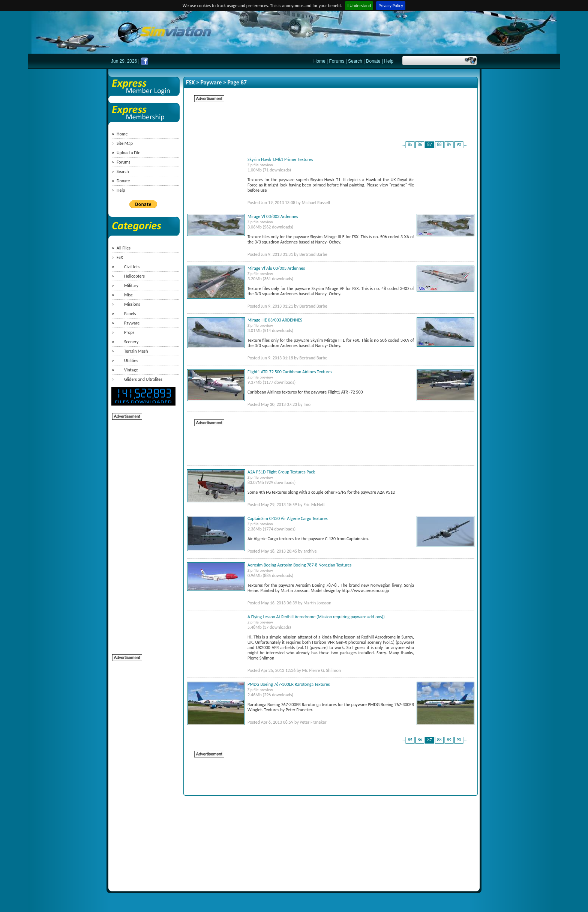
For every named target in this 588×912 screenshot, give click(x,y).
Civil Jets (132, 267)
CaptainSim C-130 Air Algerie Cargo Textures (288, 518)
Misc (128, 295)
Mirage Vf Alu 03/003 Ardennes (276, 268)
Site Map (125, 143)
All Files (124, 248)
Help (389, 61)
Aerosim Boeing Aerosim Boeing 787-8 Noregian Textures (299, 565)
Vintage (131, 370)
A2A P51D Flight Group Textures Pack (281, 472)
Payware (132, 323)
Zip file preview (260, 165)
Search (355, 61)
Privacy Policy (391, 6)
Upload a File (128, 153)
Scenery (131, 342)
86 (420, 144)
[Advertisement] (142, 533)
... (403, 144)
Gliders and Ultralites (143, 379)
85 (410, 144)
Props (129, 332)
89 (449, 144)
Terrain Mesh (136, 351)
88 (439, 144)
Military (131, 285)
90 (459, 144)
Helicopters (134, 276)
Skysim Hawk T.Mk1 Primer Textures (280, 159)
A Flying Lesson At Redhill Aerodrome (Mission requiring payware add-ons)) (316, 617)
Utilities (131, 361)
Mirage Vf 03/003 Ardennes (273, 216)
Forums (337, 61)
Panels (130, 314)
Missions (132, 304)
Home (319, 61)
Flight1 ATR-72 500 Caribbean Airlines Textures (290, 372)
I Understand (359, 6)
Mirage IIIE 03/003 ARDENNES (275, 320)
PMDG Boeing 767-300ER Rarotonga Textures (289, 684)
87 (430, 144)
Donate (373, 61)
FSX (120, 257)
